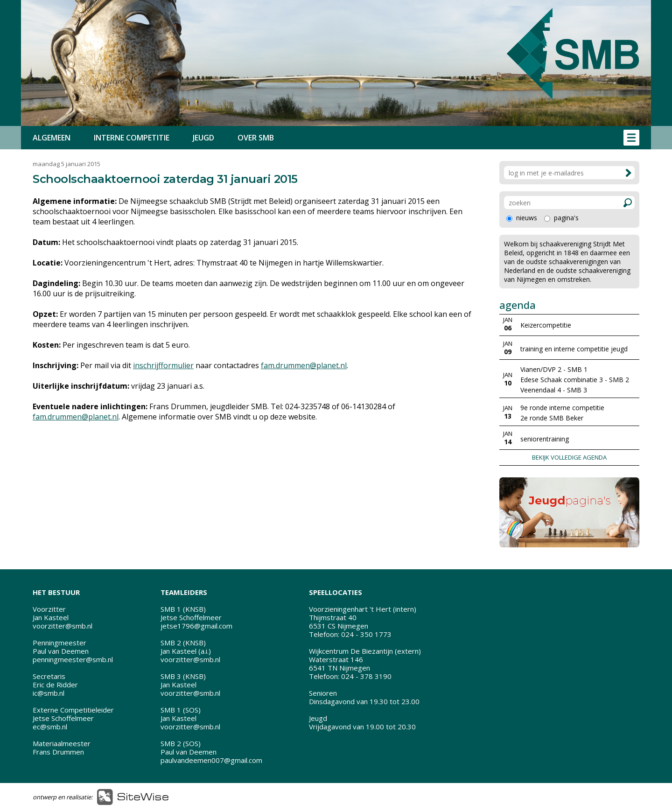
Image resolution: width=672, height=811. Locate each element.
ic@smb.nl (49, 693)
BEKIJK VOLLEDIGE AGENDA (569, 457)
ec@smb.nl (50, 727)
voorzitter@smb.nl (63, 626)
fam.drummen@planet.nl (304, 365)
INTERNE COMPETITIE (132, 138)
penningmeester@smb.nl (73, 659)
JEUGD (203, 138)
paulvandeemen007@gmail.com (211, 760)
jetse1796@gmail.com (196, 626)
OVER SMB (256, 138)
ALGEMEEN (52, 138)
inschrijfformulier (163, 365)
